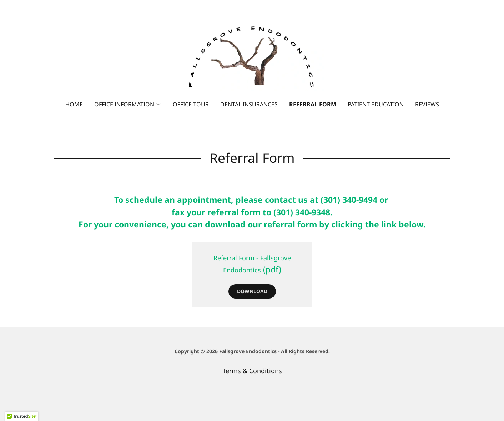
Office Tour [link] (191, 104)
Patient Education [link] (376, 104)
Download (252, 291)
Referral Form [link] (313, 104)
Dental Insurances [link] (249, 104)
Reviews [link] (427, 104)
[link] (252, 55)
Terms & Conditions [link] (252, 371)
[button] (128, 104)
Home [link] (74, 104)
